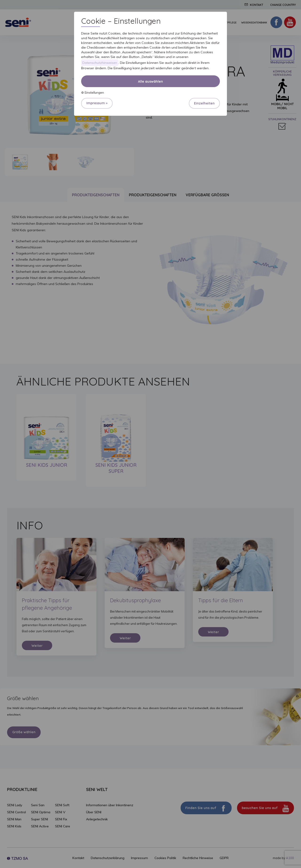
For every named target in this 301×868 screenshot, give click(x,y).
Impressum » (97, 103)
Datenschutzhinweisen (100, 63)
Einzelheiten (204, 103)
